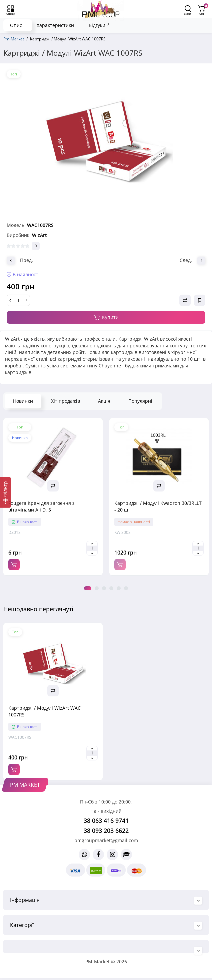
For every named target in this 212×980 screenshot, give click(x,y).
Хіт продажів (65, 401)
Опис (16, 25)
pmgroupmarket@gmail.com (106, 840)
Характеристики (55, 25)
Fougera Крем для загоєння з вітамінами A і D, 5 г (41, 506)
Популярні (140, 401)
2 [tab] (97, 588)
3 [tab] (104, 588)
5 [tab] (119, 588)
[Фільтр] (5, 492)
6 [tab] (126, 588)
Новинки (23, 401)
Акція (104, 401)
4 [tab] (111, 588)
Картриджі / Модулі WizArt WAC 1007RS (44, 711)
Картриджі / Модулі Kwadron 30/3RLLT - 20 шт (158, 506)
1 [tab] (88, 588)
